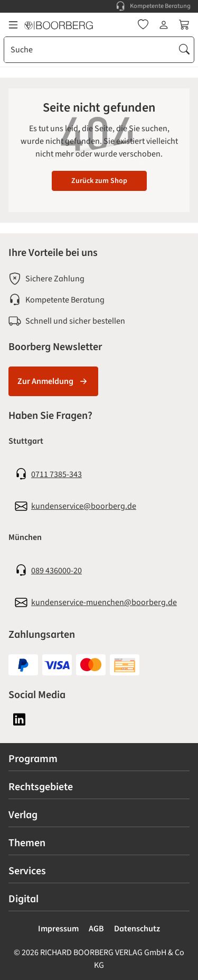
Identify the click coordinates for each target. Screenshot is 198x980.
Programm (33, 759)
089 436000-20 (56, 571)
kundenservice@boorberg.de (84, 506)
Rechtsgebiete (41, 787)
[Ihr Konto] (164, 25)
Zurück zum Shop (99, 181)
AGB (96, 929)
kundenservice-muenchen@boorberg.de (104, 602)
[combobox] (90, 50)
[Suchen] (184, 50)
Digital (23, 899)
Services (27, 871)
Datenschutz (137, 929)
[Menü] (13, 25)
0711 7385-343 (56, 474)
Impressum (58, 929)
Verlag (23, 815)
